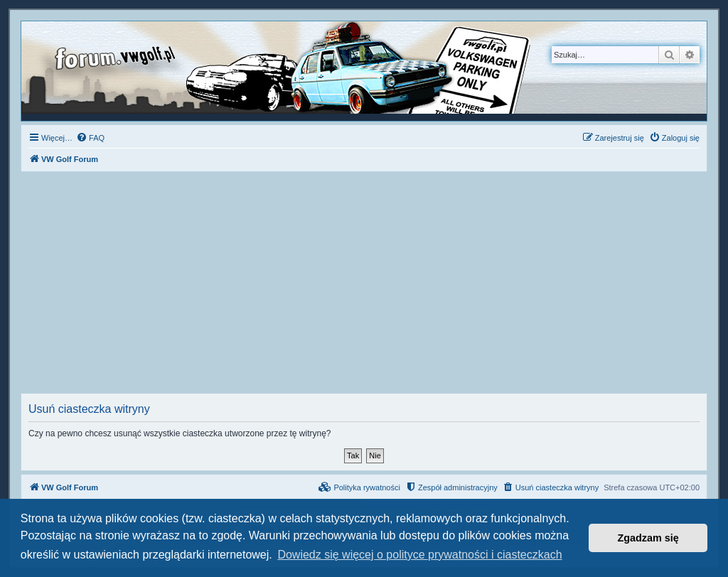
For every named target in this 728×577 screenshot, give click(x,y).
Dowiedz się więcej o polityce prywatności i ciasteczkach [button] (419, 555)
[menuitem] (90, 138)
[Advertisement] (364, 286)
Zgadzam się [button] (648, 538)
